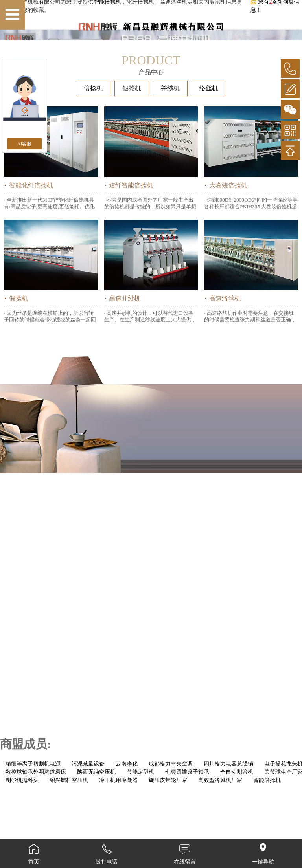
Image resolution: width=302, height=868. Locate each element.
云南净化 (127, 832)
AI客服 (25, 144)
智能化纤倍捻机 (31, 253)
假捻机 (132, 156)
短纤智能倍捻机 (131, 253)
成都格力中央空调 (171, 832)
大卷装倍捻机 (228, 253)
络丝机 (209, 156)
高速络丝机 (225, 366)
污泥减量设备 (88, 832)
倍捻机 (93, 156)
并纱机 (170, 156)
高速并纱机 (125, 366)
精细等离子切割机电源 (33, 832)
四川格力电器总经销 (228, 832)
